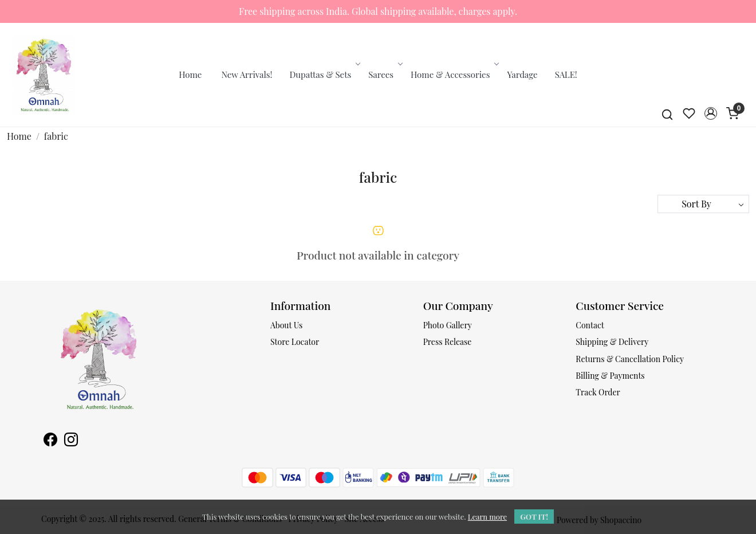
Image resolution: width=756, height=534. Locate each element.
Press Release (448, 342)
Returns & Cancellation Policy (630, 359)
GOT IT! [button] (534, 517)
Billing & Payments (610, 376)
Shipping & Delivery (612, 342)
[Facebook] (50, 441)
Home (190, 74)
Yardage (522, 74)
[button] (711, 113)
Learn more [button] (487, 517)
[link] (667, 114)
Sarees (385, 74)
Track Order (598, 392)
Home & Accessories (454, 74)
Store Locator (295, 342)
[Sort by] (703, 204)
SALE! (566, 74)
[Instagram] (71, 441)
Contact (590, 325)
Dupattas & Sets (324, 74)
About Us (286, 325)
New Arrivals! (247, 74)
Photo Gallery (448, 325)
